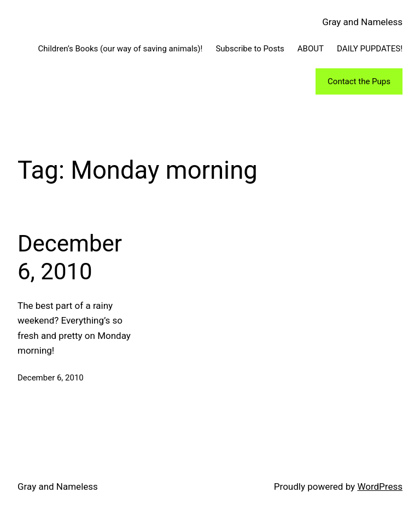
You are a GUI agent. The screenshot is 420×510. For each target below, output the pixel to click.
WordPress (380, 486)
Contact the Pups (359, 81)
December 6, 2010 (70, 257)
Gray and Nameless (362, 22)
